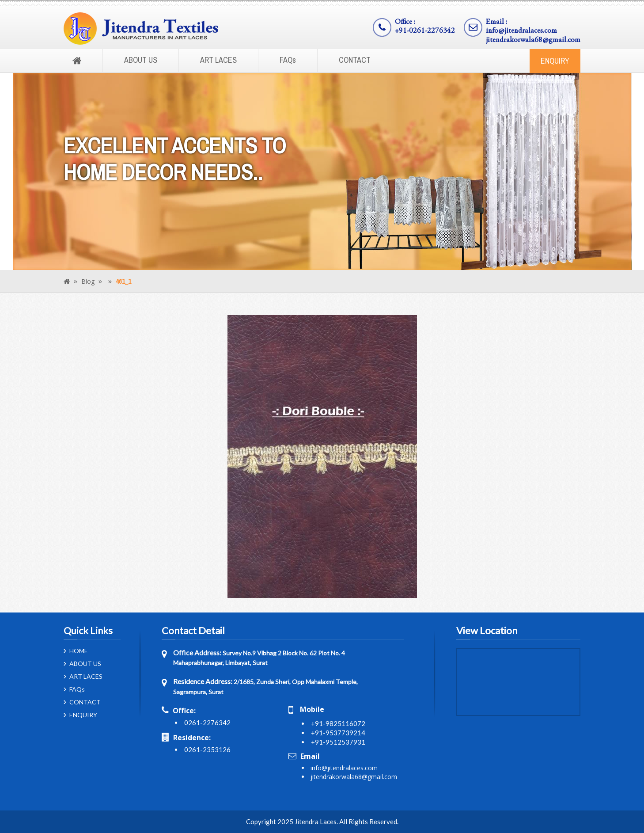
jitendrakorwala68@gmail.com (533, 40)
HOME (79, 651)
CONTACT (355, 60)
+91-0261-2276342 (425, 31)
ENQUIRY (555, 61)
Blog (88, 281)
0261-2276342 (207, 723)
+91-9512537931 (338, 742)
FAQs (288, 60)
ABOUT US (141, 60)
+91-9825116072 (338, 723)
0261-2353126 (207, 749)
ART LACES (218, 60)
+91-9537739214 (338, 733)
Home (77, 61)
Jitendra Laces (316, 822)
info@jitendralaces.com (521, 31)
